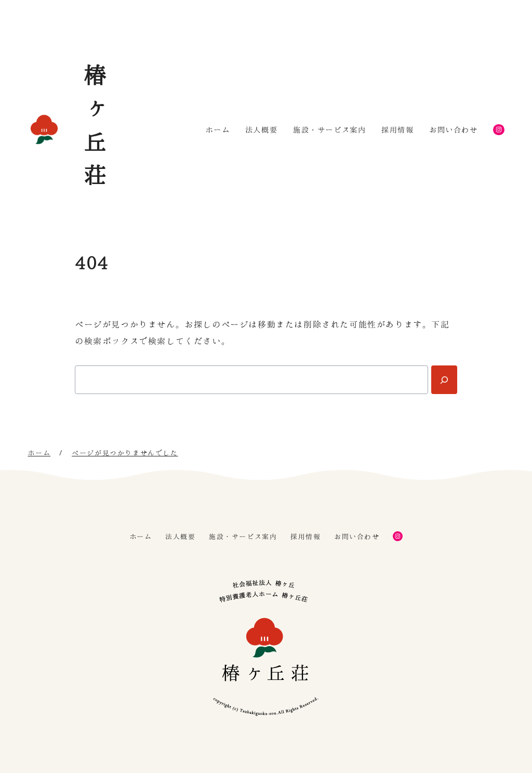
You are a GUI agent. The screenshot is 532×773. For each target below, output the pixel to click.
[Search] (444, 380)
